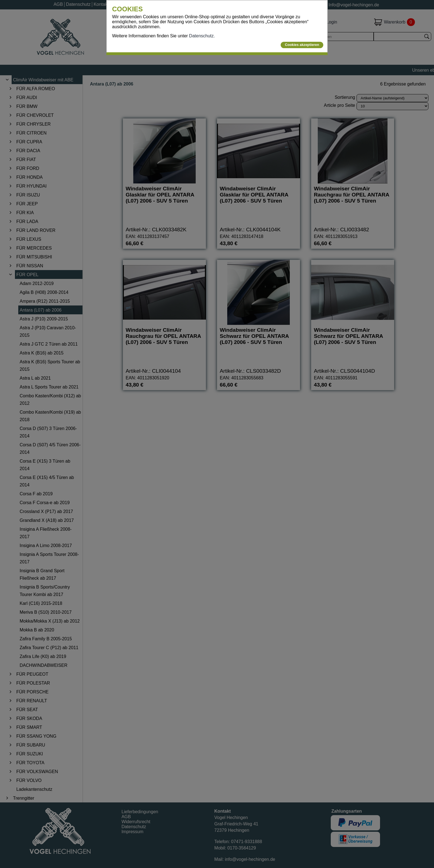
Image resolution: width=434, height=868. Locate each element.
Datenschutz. (202, 36)
